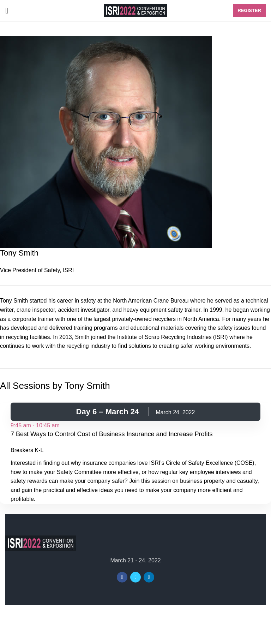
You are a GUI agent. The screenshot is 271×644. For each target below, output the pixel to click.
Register (249, 10)
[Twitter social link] (135, 577)
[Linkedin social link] (149, 577)
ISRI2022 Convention (121, 616)
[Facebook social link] (122, 577)
